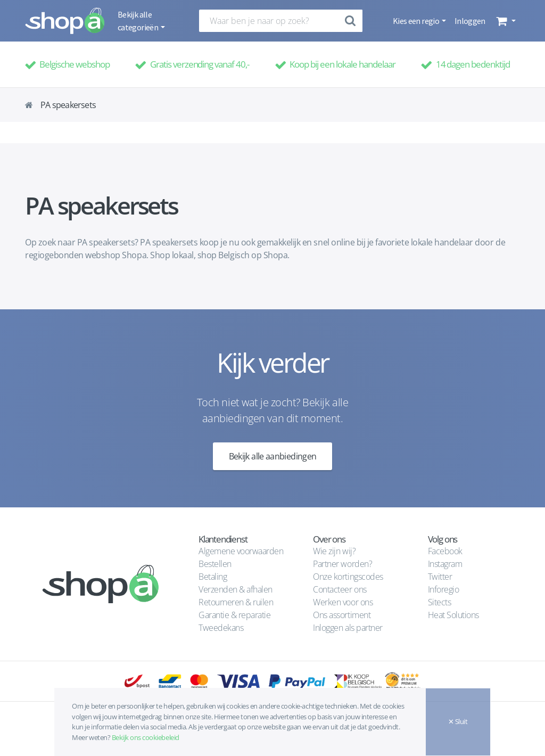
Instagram (445, 564)
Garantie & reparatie (234, 615)
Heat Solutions (455, 615)
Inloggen (470, 21)
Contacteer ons (340, 589)
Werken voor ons (343, 602)
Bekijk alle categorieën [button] (138, 21)
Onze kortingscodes (348, 577)
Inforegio (444, 589)
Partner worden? (342, 564)
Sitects (440, 602)
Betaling (213, 577)
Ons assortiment (342, 615)
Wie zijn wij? (334, 551)
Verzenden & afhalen (236, 589)
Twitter (440, 577)
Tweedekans (221, 628)
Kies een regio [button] (416, 21)
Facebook (445, 551)
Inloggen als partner (348, 628)
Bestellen (215, 564)
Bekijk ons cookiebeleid (146, 737)
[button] (505, 21)
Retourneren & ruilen (236, 602)
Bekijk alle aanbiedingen (273, 456)
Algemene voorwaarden (241, 551)
